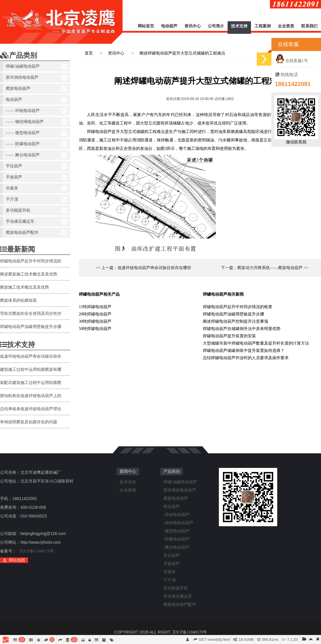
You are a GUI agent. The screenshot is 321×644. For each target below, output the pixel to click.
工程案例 (263, 26)
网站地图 (17, 560)
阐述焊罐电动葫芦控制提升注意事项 (235, 321)
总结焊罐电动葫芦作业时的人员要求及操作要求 (246, 358)
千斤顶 (36, 199)
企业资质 (286, 26)
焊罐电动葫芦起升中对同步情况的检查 (238, 307)
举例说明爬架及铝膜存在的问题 (29, 422)
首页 (89, 53)
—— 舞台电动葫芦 (36, 155)
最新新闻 (18, 249)
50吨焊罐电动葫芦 (95, 329)
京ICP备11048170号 (37, 551)
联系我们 (309, 26)
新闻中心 (128, 472)
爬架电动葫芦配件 (36, 233)
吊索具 (36, 188)
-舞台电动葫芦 (176, 547)
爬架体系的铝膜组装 (18, 300)
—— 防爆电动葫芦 (36, 144)
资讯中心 (193, 26)
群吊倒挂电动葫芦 (36, 78)
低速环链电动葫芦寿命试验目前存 (31, 356)
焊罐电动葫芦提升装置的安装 (229, 336)
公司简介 (216, 26)
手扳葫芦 (36, 177)
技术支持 (239, 26)
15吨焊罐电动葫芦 (95, 307)
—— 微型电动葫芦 (36, 133)
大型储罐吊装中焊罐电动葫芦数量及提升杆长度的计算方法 (256, 343)
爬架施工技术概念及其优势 (25, 287)
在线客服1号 (292, 61)
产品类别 (19, 55)
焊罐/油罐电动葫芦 (36, 66)
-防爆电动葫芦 (176, 539)
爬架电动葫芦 (36, 89)
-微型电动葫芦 (176, 531)
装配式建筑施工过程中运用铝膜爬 (31, 383)
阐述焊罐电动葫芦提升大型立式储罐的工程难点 (182, 53)
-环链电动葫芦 (176, 515)
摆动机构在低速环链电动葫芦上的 (31, 396)
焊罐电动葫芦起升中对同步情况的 (31, 261)
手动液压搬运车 (36, 222)
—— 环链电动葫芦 (36, 111)
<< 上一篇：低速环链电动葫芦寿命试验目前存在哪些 (143, 268)
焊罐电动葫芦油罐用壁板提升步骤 (31, 327)
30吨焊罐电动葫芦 (95, 321)
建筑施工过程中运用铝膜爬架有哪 (31, 370)
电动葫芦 (169, 26)
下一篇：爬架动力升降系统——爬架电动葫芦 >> (265, 268)
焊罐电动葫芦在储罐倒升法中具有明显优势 (242, 329)
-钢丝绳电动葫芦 (178, 523)
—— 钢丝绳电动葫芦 (36, 122)
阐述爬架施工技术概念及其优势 (29, 274)
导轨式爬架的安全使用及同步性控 (31, 314)
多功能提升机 (36, 210)
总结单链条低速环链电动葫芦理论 (31, 409)
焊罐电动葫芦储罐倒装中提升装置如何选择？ (244, 351)
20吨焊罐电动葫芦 (95, 314)
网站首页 (146, 26)
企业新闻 (128, 490)
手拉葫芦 (36, 166)
